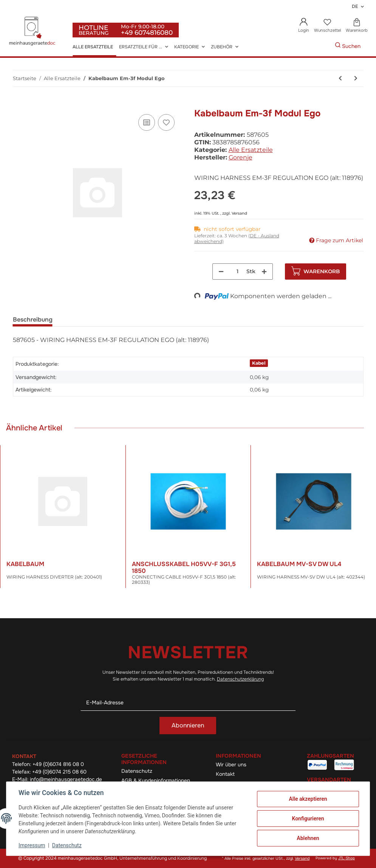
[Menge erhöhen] (264, 272)
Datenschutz (137, 771)
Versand (239, 213)
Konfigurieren (308, 818)
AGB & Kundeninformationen (156, 781)
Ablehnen (308, 838)
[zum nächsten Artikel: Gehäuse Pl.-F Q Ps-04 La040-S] (356, 78)
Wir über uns (231, 765)
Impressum (32, 845)
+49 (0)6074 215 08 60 (59, 772)
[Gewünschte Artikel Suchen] (323, 46)
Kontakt (225, 774)
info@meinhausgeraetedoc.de (66, 779)
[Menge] (238, 272)
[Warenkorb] (357, 26)
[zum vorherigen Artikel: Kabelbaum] (340, 78)
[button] (304, 26)
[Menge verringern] (221, 272)
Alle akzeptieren (308, 799)
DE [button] (355, 6)
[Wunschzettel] (327, 26)
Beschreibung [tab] (33, 320)
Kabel (259, 363)
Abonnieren (188, 725)
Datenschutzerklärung (240, 679)
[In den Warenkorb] (19, 104)
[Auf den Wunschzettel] (166, 122)
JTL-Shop (347, 858)
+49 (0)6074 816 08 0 (58, 764)
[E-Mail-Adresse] (188, 703)
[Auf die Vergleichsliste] (147, 122)
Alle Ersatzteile (251, 150)
